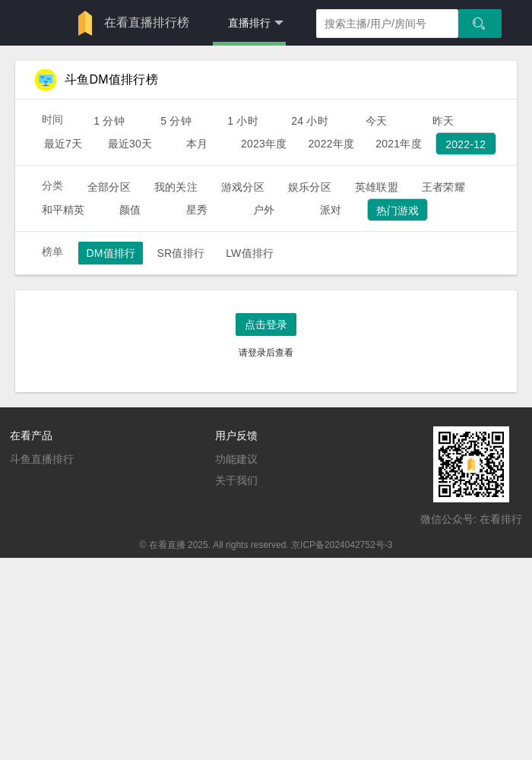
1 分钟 (109, 121)
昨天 (443, 121)
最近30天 (130, 144)
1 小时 (243, 121)
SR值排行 (180, 253)
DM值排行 (111, 253)
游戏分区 (243, 187)
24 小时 (310, 121)
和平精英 (63, 210)
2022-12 (465, 144)
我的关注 (176, 187)
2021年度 (399, 144)
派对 (331, 210)
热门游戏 (398, 211)
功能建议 (236, 459)
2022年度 (332, 144)
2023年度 (264, 144)
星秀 (197, 210)
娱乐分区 (310, 187)
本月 (197, 144)
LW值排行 (250, 253)
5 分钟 (176, 121)
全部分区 (109, 187)
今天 (376, 121)
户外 (264, 210)
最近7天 (63, 144)
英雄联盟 (377, 187)
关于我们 (236, 480)
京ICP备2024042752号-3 (342, 545)
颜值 (130, 210)
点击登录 (266, 325)
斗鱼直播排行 (42, 459)
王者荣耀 (443, 187)
